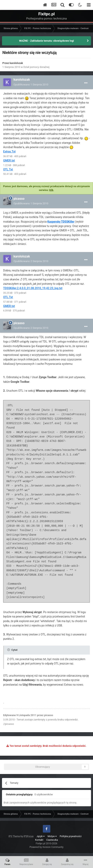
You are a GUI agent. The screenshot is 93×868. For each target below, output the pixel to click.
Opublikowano (31, 85)
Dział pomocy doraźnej (36, 67)
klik (51, 190)
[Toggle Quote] (9, 650)
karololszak (16, 63)
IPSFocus (29, 836)
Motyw (52, 836)
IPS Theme (14, 836)
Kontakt (39, 840)
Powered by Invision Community (46, 847)
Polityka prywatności (71, 836)
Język (41, 836)
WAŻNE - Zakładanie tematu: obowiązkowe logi (46, 41)
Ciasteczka (52, 840)
